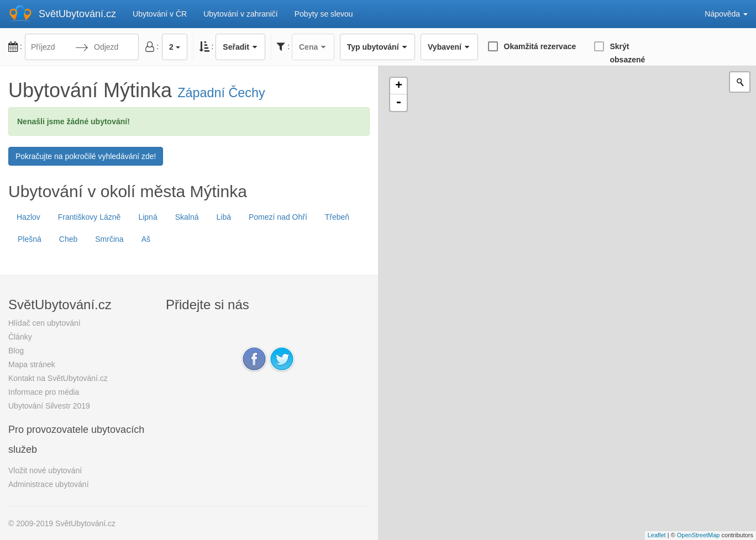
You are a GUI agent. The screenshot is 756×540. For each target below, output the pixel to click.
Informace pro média (44, 392)
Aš (146, 239)
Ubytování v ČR (160, 14)
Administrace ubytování (49, 484)
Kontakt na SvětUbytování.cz (58, 378)
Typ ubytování (377, 47)
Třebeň (337, 217)
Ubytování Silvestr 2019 (49, 406)
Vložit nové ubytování (45, 470)
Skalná (187, 217)
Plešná (30, 239)
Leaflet (657, 535)
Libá (223, 217)
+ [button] (399, 86)
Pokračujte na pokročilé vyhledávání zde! (86, 156)
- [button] (398, 103)
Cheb (68, 239)
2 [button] (175, 47)
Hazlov (28, 217)
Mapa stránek (32, 364)
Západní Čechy (221, 93)
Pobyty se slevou (324, 14)
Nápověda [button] (726, 14)
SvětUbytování (77, 14)
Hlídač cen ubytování (44, 323)
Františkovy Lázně (90, 217)
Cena (313, 47)
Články (20, 337)
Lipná (148, 217)
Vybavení (449, 47)
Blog (16, 351)
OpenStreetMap (699, 535)
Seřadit (240, 47)
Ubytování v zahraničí (241, 14)
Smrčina (109, 239)
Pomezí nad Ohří (278, 217)
